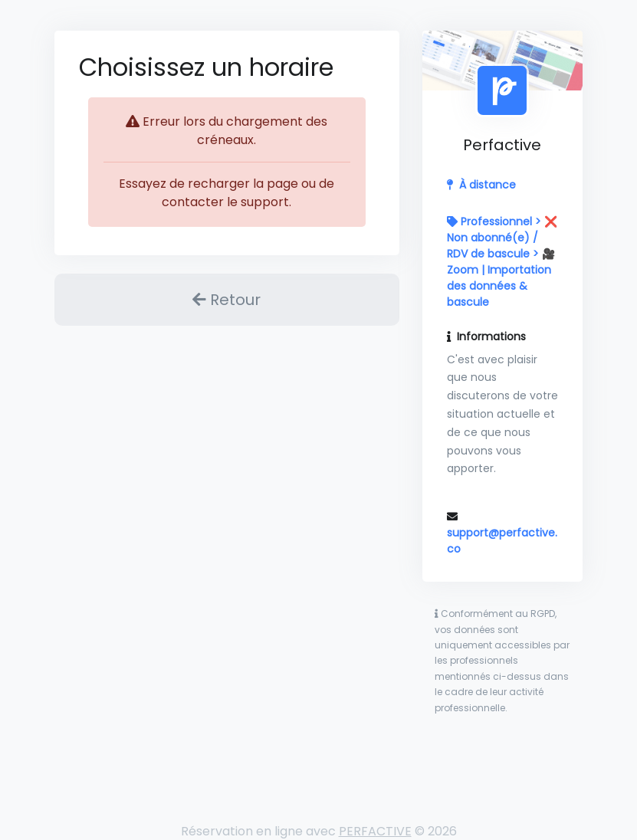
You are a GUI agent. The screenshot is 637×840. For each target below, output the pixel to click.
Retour (227, 300)
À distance (488, 185)
